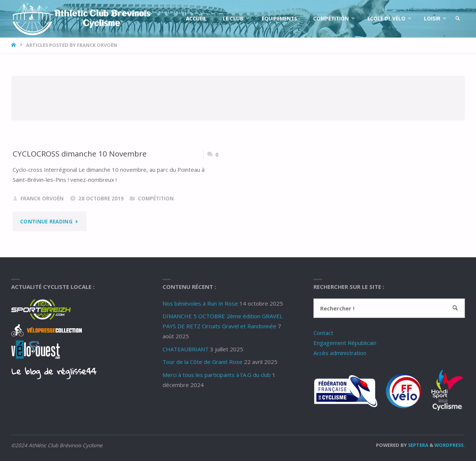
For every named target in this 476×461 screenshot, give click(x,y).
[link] (458, 19)
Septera (418, 445)
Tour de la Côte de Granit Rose (202, 362)
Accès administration (340, 353)
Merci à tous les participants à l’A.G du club (217, 375)
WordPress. (450, 445)
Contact (323, 333)
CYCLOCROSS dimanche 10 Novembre (80, 154)
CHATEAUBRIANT (186, 349)
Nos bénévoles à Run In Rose (200, 303)
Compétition (156, 199)
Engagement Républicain (345, 343)
